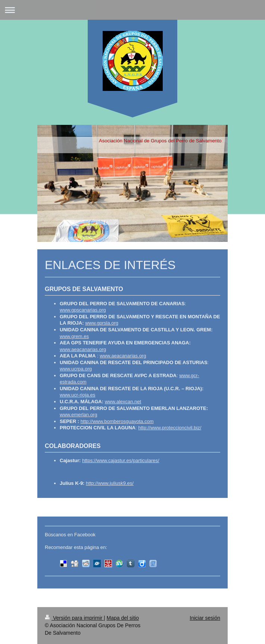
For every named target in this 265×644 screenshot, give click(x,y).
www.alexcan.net (123, 402)
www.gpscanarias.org (83, 310)
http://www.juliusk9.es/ (110, 483)
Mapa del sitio (123, 618)
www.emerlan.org (78, 415)
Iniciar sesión (205, 618)
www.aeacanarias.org (83, 349)
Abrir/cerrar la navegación (132, 10)
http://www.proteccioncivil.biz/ (170, 428)
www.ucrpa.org (76, 369)
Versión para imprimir (74, 618)
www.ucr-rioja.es (77, 395)
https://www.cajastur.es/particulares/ (121, 460)
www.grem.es (74, 336)
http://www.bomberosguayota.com (117, 421)
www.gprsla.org (102, 323)
